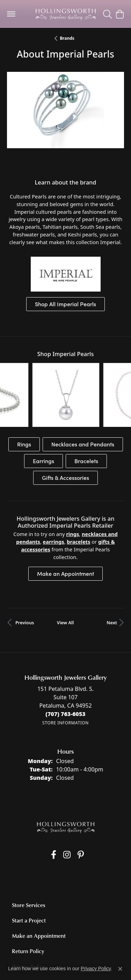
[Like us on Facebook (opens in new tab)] (54, 807)
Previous (25, 575)
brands (67, 38)
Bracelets (86, 413)
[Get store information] (65, 675)
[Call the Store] (65, 666)
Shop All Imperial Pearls (65, 304)
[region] (65, 122)
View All (65, 575)
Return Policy (28, 903)
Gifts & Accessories (65, 430)
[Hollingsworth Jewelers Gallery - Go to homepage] (66, 779)
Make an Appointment (65, 526)
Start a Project (29, 873)
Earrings (43, 413)
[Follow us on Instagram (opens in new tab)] (67, 807)
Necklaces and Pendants (83, 396)
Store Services (29, 857)
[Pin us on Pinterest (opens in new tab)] (81, 807)
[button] (107, 14)
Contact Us (26, 934)
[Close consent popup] (120, 969)
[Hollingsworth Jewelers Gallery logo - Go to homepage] (66, 14)
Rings (24, 396)
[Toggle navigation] (11, 14)
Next (112, 575)
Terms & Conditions (94, 952)
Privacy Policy (28, 919)
